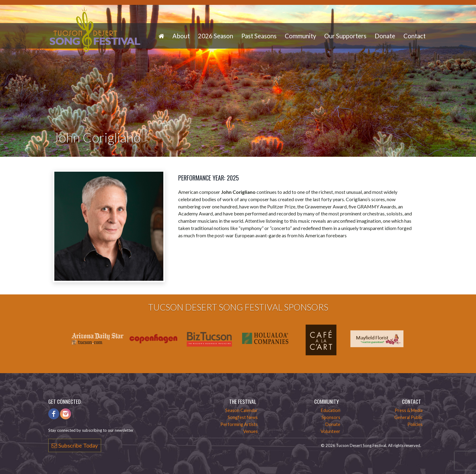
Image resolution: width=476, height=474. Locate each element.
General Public (408, 417)
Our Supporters (345, 36)
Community (300, 36)
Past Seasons (259, 36)
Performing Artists (239, 424)
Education (331, 410)
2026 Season (216, 36)
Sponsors (331, 417)
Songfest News (243, 417)
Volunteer (330, 431)
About (181, 36)
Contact (415, 36)
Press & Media (409, 410)
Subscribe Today (75, 445)
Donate (385, 36)
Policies (415, 424)
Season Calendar (241, 410)
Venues (250, 431)
